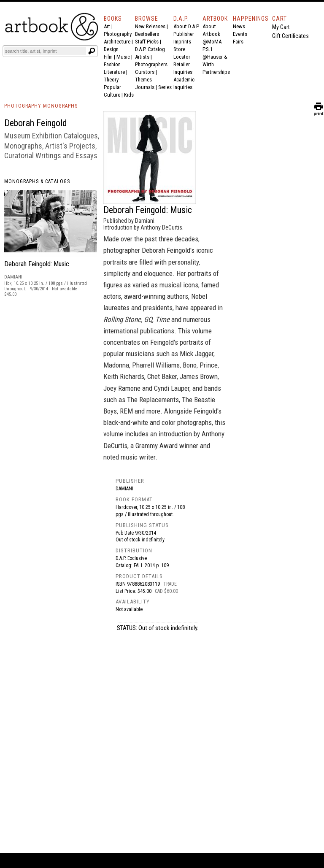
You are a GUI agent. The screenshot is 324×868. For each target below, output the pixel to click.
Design (111, 49)
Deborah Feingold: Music (37, 264)
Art (107, 26)
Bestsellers (147, 34)
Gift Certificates (290, 36)
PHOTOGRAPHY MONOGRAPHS (41, 106)
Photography (118, 34)
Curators (145, 72)
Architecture (117, 42)
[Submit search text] (92, 51)
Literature (114, 72)
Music (123, 57)
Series (165, 87)
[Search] (45, 51)
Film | (110, 57)
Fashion (112, 64)
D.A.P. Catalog (150, 49)
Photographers (151, 64)
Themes (143, 80)
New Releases (150, 26)
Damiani (124, 489)
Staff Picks (147, 42)
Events (240, 34)
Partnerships (216, 72)
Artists (142, 57)
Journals (145, 87)
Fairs (238, 42)
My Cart (281, 27)
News (239, 26)
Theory (111, 80)
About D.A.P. (186, 26)
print (319, 112)
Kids (129, 95)
